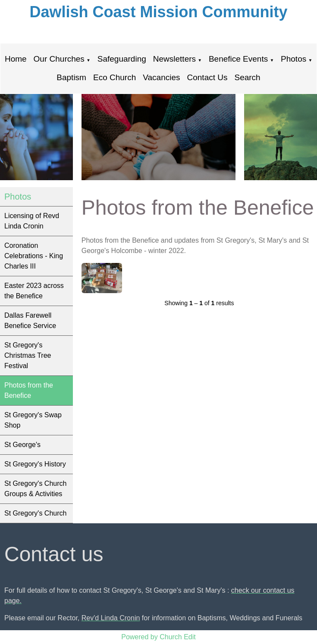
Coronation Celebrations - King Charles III (34, 256)
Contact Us (207, 77)
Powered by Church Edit (158, 637)
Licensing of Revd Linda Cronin (32, 221)
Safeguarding (122, 59)
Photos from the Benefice (29, 390)
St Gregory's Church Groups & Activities (35, 489)
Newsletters (174, 59)
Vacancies (161, 77)
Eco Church (115, 77)
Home (16, 59)
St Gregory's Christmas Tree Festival (28, 355)
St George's (22, 445)
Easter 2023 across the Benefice (34, 291)
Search (247, 77)
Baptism (71, 77)
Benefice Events (238, 59)
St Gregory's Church (35, 513)
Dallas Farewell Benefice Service (30, 320)
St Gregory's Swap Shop (33, 420)
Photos (293, 59)
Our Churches (59, 59)
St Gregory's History (35, 464)
